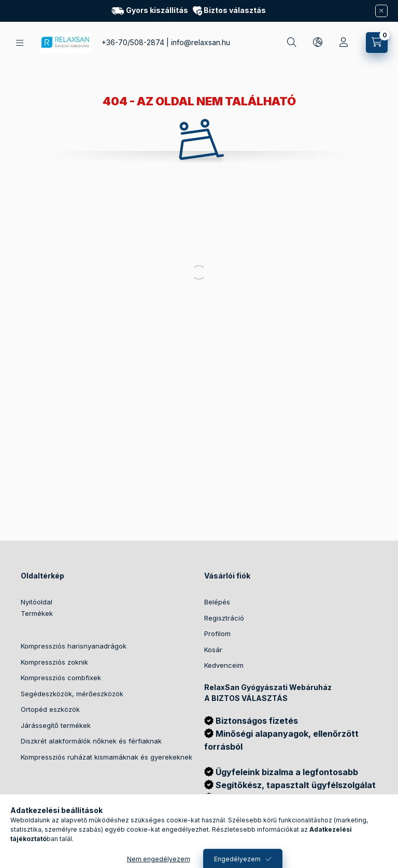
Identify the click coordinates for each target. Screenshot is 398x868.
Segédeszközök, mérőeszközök (72, 694)
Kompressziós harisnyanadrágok (74, 646)
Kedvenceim (224, 665)
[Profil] (344, 43)
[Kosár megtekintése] (377, 43)
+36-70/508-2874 (133, 42)
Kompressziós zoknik (54, 662)
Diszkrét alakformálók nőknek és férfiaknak (91, 741)
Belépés (217, 602)
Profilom (217, 633)
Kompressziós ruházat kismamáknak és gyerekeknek (106, 757)
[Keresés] (292, 43)
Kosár (213, 650)
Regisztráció (224, 618)
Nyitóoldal (37, 602)
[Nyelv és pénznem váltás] (318, 43)
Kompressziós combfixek (61, 678)
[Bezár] (381, 11)
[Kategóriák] (20, 43)
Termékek (37, 613)
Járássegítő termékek (56, 725)
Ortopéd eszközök (50, 709)
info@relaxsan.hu (201, 42)
